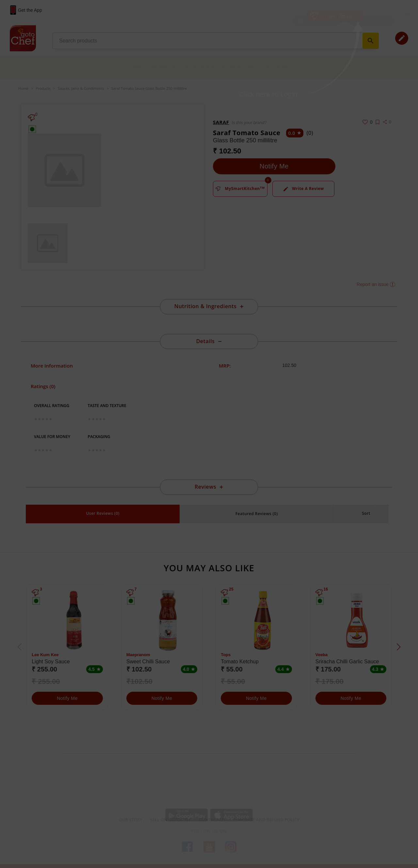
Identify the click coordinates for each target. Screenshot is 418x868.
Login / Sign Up (339, 16)
